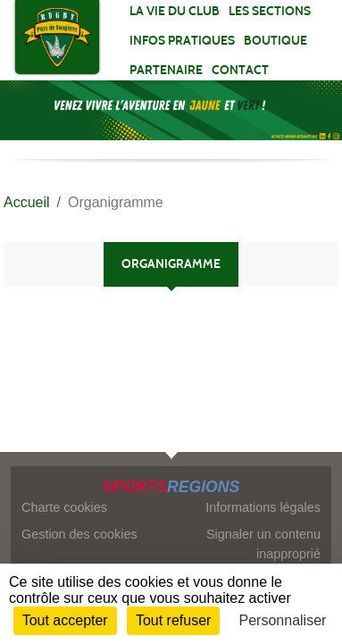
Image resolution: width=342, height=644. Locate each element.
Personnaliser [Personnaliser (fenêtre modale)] (283, 620)
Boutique (275, 41)
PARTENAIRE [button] (166, 70)
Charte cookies (64, 507)
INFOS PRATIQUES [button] (182, 41)
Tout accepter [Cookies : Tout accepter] (65, 620)
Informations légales (263, 507)
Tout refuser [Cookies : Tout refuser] (173, 620)
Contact (240, 70)
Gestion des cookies (79, 534)
